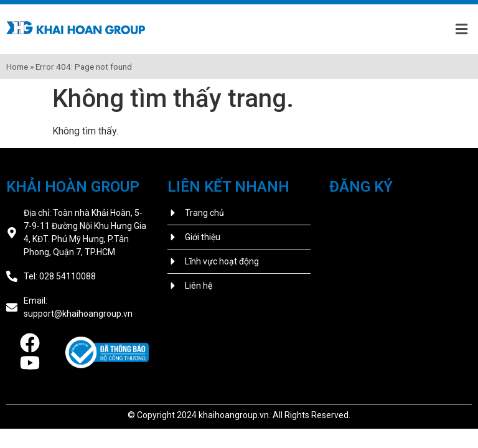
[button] (461, 30)
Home (17, 67)
